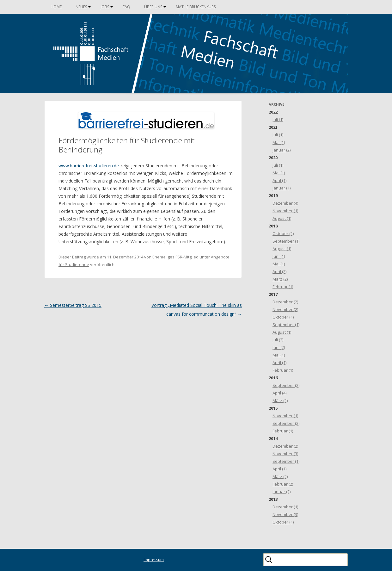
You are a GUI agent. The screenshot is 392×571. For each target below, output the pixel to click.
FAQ (126, 7)
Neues (81, 7)
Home (56, 7)
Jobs (105, 7)
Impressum (154, 560)
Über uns (153, 7)
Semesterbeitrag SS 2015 (73, 305)
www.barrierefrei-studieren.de (89, 166)
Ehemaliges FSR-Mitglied (175, 257)
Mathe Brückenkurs (196, 7)
